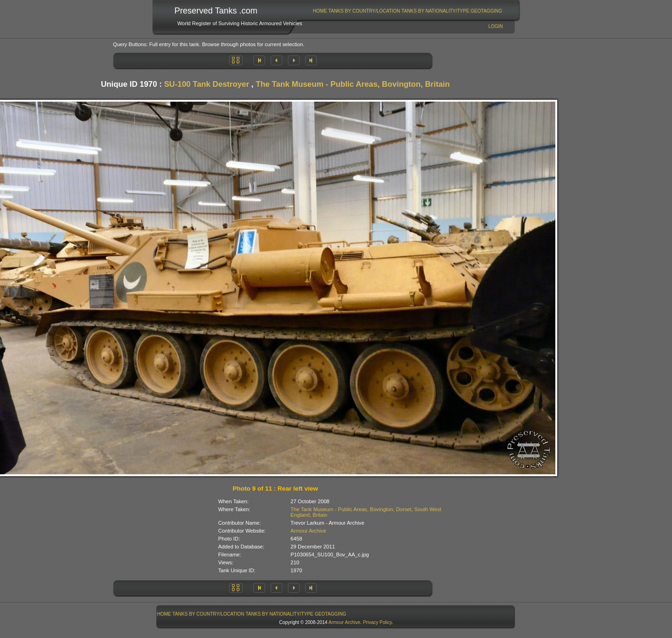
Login (495, 26)
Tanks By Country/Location (364, 11)
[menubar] (407, 11)
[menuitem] (320, 11)
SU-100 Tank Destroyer (206, 84)
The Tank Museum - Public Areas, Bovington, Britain (353, 84)
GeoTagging (486, 11)
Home (320, 11)
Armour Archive (308, 531)
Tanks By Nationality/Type (435, 11)
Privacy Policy (378, 622)
